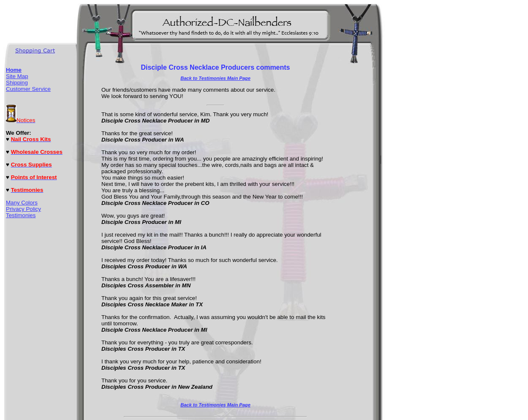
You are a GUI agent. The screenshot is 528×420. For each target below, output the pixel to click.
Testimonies (21, 215)
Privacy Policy (23, 209)
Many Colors (22, 203)
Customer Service (28, 89)
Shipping (17, 83)
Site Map (17, 76)
